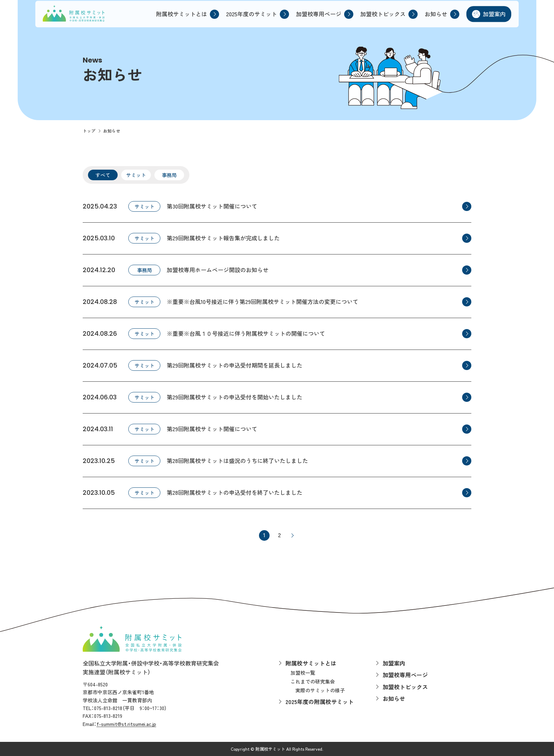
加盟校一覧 (303, 673)
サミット (136, 175)
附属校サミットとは (178, 20)
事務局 (169, 175)
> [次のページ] (292, 535)
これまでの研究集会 (313, 681)
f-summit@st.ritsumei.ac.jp (126, 724)
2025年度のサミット (248, 20)
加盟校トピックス (380, 20)
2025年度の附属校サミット (320, 702)
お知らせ (433, 20)
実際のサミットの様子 (320, 690)
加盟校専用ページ (316, 20)
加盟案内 (491, 20)
